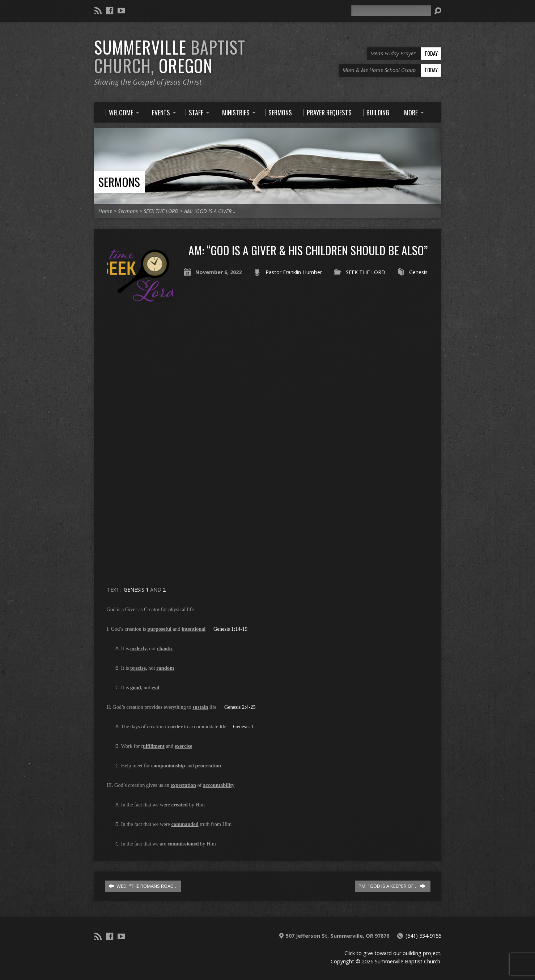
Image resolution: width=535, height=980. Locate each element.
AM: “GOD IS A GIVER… (210, 211)
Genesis (418, 272)
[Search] (391, 11)
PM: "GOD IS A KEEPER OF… (392, 886)
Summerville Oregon (170, 56)
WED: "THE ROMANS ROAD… (143, 886)
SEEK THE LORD (161, 211)
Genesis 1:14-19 (230, 629)
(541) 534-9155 (423, 936)
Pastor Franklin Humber (294, 272)
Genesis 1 (243, 727)
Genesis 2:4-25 (240, 707)
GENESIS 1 (136, 590)
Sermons (119, 182)
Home (105, 211)
